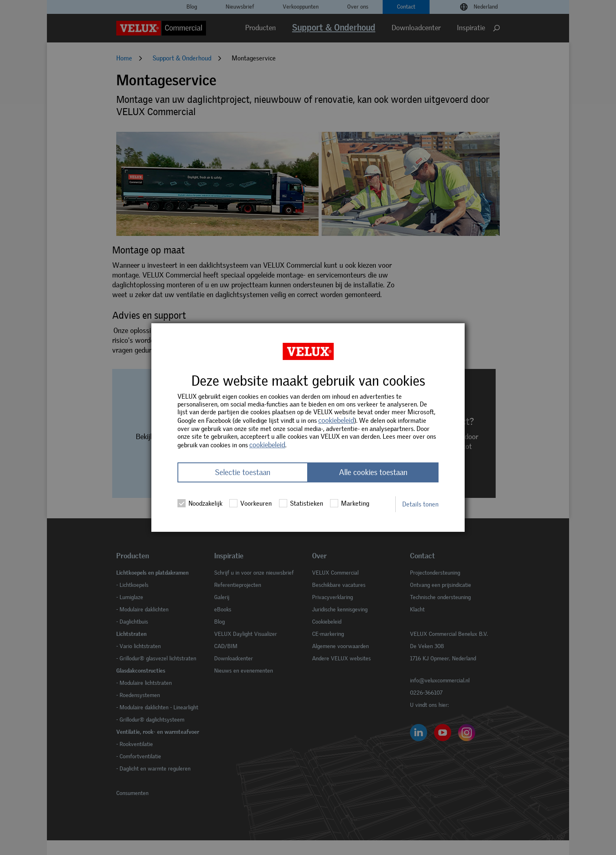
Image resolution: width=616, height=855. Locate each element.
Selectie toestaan (243, 472)
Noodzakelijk (200, 503)
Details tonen (420, 504)
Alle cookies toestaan (373, 472)
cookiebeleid (336, 420)
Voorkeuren (250, 503)
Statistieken (301, 503)
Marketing (350, 503)
